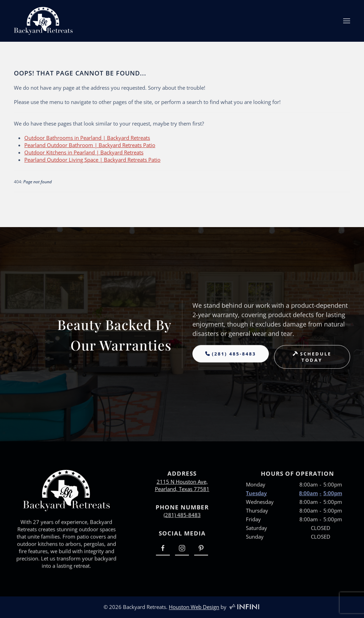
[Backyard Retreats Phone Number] (231, 358)
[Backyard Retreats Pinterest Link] (201, 552)
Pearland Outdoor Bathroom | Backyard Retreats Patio (90, 145)
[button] (347, 21)
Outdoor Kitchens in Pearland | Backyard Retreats (84, 152)
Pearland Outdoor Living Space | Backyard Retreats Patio (92, 160)
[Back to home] (43, 21)
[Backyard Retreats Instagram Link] (182, 552)
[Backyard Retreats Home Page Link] (66, 498)
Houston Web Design (194, 609)
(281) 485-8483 (182, 516)
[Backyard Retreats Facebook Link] (163, 552)
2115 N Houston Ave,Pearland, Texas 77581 (182, 488)
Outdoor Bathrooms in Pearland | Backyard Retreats (87, 138)
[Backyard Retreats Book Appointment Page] (312, 361)
